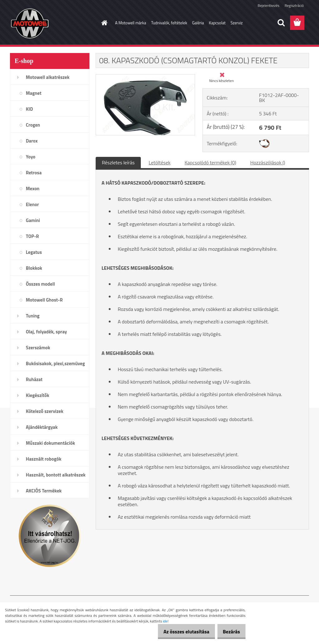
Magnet (34, 93)
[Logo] (53, 23)
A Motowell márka (131, 23)
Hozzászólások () (268, 162)
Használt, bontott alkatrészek (56, 475)
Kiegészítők (38, 395)
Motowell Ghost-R (44, 300)
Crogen (33, 125)
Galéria (198, 23)
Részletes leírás (118, 162)
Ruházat (34, 379)
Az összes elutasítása (180, 632)
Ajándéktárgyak (42, 427)
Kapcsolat (217, 23)
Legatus (34, 252)
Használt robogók (44, 459)
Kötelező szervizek (45, 411)
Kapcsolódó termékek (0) (210, 162)
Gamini (33, 220)
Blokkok (34, 268)
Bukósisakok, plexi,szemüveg (55, 363)
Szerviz (237, 23)
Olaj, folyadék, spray (46, 332)
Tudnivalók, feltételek (169, 23)
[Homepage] (103, 23)
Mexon (33, 189)
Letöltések (159, 162)
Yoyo (31, 157)
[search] (281, 23)
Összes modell (40, 284)
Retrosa (34, 173)
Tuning (33, 316)
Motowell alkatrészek (48, 77)
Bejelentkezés (269, 5)
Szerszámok (38, 348)
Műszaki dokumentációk (50, 443)
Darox (32, 141)
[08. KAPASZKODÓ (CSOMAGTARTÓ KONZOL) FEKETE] (145, 77)
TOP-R (32, 236)
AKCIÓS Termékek (44, 491)
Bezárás (229, 632)
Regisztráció (294, 5)
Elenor (32, 204)
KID (29, 109)
